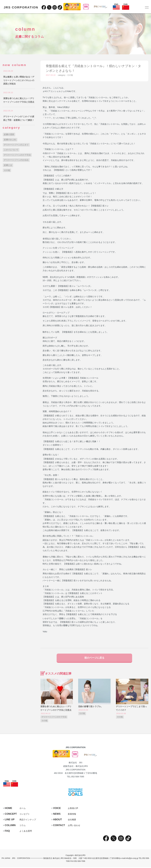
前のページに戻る (94, 658)
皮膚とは (8, 165)
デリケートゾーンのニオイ (16, 145)
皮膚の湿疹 (9, 134)
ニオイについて (11, 150)
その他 (70, 75)
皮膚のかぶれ (10, 140)
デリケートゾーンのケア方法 (54, 718)
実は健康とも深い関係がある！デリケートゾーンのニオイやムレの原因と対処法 (19, 80)
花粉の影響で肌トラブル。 (91, 707)
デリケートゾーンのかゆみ (16, 160)
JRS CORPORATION (21, 7)
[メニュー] (147, 7)
